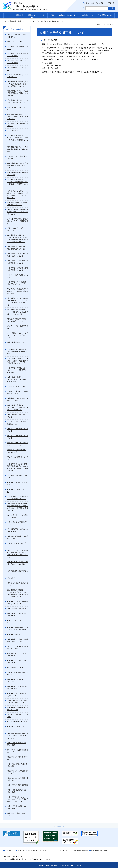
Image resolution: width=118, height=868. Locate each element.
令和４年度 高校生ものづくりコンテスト (18, 680)
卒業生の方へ (87, 15)
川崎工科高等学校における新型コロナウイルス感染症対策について (18, 221)
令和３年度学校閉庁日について (18, 343)
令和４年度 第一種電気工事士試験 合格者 (18, 709)
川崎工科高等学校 (10, 21)
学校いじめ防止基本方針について (18, 108)
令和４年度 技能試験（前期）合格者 (17, 662)
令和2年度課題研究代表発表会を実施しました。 (17, 204)
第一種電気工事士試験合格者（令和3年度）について (18, 530)
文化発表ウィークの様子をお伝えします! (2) (18, 62)
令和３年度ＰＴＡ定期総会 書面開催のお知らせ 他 (18, 248)
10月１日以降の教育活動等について (18, 437)
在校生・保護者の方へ (68, 15)
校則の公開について (15, 131)
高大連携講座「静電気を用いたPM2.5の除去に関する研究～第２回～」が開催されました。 (18, 139)
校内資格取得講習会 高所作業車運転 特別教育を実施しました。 (18, 165)
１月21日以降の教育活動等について (18, 523)
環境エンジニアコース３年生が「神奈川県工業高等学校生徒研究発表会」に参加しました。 (18, 554)
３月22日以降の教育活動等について (18, 584)
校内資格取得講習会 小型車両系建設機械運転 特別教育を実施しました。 (18, 149)
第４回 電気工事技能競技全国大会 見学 (18, 673)
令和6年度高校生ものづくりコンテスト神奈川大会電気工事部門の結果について (18, 799)
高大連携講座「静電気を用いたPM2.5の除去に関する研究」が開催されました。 (18, 84)
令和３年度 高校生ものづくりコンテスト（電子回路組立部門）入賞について (18, 407)
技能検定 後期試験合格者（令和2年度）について (17, 320)
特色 (43, 15)
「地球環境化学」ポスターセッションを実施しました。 (18, 101)
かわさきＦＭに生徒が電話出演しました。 (18, 157)
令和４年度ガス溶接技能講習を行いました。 (18, 695)
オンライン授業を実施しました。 (18, 276)
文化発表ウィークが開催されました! (18, 125)
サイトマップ (10, 850)
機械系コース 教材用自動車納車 (18, 758)
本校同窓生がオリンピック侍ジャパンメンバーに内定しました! (18, 335)
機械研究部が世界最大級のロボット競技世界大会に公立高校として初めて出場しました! (18, 312)
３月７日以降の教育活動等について (18, 572)
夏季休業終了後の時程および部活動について (18, 399)
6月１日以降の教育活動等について (17, 621)
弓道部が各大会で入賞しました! (18, 69)
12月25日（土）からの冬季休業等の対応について (18, 516)
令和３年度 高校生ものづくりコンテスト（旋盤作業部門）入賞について (18, 370)
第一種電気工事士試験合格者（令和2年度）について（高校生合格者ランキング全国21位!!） (18, 302)
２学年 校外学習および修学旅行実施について (18, 392)
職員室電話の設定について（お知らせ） (17, 655)
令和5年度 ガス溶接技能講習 (18, 785)
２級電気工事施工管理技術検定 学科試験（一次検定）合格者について (18, 212)
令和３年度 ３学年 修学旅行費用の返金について (18, 255)
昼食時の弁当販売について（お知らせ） (17, 36)
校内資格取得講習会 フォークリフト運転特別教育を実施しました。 (18, 117)
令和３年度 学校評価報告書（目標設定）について (18, 269)
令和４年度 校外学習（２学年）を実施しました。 (18, 640)
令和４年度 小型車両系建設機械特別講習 (18, 688)
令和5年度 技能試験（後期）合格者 (17, 791)
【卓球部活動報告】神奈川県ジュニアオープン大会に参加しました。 (18, 736)
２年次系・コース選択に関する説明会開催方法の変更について (18, 352)
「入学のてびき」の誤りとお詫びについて (18, 229)
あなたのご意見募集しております (18, 716)
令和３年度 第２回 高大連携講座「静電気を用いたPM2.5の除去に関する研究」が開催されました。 (18, 507)
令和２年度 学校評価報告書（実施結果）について (18, 262)
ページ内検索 (84, 8)
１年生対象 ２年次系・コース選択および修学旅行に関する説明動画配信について (18, 361)
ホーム (9, 15)
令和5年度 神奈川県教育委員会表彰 (17, 765)
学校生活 (32, 15)
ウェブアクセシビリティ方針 (60, 850)
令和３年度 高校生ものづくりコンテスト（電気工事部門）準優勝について (18, 379)
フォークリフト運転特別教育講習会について (18, 648)
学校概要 (20, 15)
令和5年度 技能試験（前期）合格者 (17, 744)
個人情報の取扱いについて (37, 850)
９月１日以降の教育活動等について (18, 416)
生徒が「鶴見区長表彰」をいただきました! (18, 76)
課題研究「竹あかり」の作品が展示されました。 (18, 444)
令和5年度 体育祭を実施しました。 (18, 814)
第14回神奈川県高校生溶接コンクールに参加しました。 (18, 702)
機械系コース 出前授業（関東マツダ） (18, 772)
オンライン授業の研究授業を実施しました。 (18, 423)
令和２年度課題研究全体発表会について (18, 174)
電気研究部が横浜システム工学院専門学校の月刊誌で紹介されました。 (18, 93)
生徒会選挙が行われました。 (18, 667)
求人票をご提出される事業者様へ (18, 327)
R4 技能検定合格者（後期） (18, 722)
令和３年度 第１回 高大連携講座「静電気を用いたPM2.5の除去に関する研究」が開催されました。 (18, 467)
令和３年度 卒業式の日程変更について (18, 484)
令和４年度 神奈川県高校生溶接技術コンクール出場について (18, 564)
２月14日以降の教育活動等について (18, 544)
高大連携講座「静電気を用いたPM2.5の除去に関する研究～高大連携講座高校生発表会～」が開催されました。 (18, 239)
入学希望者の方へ (105, 15)
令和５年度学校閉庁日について (18, 728)
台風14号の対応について (16, 42)
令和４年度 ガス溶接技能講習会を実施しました (18, 603)
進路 (52, 15)
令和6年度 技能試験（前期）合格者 (17, 807)
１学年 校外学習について (16, 386)
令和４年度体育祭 (14, 634)
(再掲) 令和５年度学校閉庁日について (18, 751)
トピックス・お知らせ (34, 21)
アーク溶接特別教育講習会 (17, 609)
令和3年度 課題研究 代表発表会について (18, 537)
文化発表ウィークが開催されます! (18, 48)
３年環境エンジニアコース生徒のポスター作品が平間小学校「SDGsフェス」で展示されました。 (18, 194)
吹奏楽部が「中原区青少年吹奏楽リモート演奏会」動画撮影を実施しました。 (18, 291)
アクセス (111, 3)
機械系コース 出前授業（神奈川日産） (18, 779)
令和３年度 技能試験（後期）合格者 (17, 614)
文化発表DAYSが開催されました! (17, 477)
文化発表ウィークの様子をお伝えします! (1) (18, 55)
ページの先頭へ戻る (59, 826)
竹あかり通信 (12, 578)
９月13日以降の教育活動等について (18, 430)
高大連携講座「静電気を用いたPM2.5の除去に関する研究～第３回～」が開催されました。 (18, 183)
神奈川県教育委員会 (81, 850)
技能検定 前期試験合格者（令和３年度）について (17, 451)
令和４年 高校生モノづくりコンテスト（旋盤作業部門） (18, 629)
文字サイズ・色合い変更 (95, 3)
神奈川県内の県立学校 (99, 850)
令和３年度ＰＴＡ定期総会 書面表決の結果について (18, 283)
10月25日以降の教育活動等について (18, 458)
